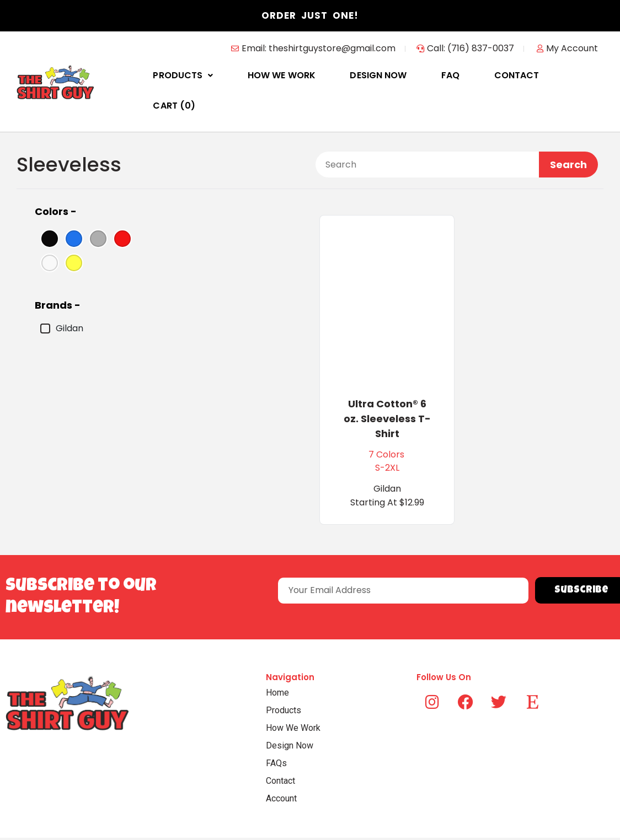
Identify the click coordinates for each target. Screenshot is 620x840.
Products (213, 75)
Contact (508, 75)
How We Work (302, 75)
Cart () (577, 75)
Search (568, 134)
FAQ (451, 75)
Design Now (389, 75)
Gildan (62, 298)
